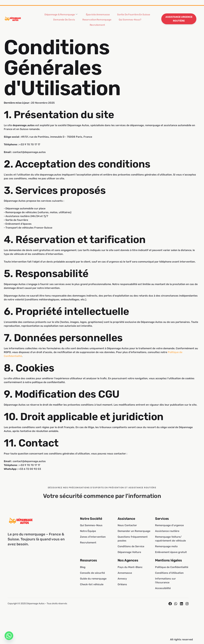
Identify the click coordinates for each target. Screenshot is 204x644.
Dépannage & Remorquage (66, 15)
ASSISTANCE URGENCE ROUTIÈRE (179, 19)
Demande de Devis (60, 22)
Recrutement (137, 22)
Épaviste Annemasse (98, 15)
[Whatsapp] (9, 636)
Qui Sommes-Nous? (116, 22)
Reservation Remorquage (88, 22)
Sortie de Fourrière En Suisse (129, 15)
